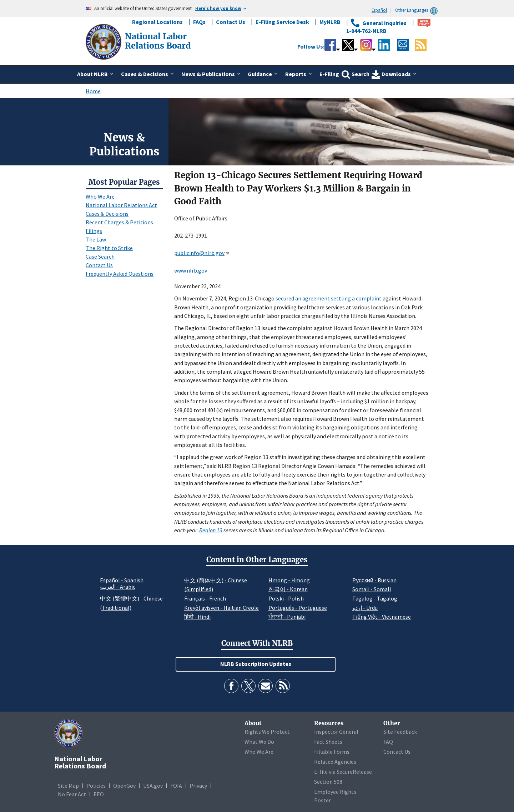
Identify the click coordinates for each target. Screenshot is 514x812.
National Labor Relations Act (121, 205)
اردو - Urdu (365, 608)
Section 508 (328, 782)
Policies (96, 786)
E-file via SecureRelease (343, 772)
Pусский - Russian (374, 580)
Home (93, 91)
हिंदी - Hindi (197, 617)
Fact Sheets (328, 742)
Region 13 (211, 530)
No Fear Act (72, 794)
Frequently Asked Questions (120, 274)
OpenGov (124, 786)
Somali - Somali (372, 589)
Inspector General (336, 732)
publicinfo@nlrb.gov (202, 253)
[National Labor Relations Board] (104, 41)
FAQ (388, 742)
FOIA (176, 786)
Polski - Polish (286, 598)
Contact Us (231, 22)
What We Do (259, 742)
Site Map (68, 786)
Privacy (198, 786)
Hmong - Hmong (289, 580)
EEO (99, 794)
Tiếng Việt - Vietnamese (382, 617)
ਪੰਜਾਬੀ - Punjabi (287, 617)
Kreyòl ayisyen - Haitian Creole (221, 608)
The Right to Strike (109, 248)
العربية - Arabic (118, 587)
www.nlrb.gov (191, 270)
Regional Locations (157, 22)
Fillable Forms (332, 752)
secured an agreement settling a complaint (329, 298)
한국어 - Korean (288, 589)
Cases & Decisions (107, 214)
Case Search (100, 256)
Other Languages (417, 10)
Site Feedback (400, 732)
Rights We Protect (267, 732)
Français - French (205, 598)
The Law (96, 239)
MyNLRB (330, 22)
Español (379, 10)
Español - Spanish (122, 580)
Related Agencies (335, 762)
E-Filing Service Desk (282, 22)
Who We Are (100, 196)
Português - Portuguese (298, 608)
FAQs (199, 22)
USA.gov (153, 786)
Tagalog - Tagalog (375, 598)
